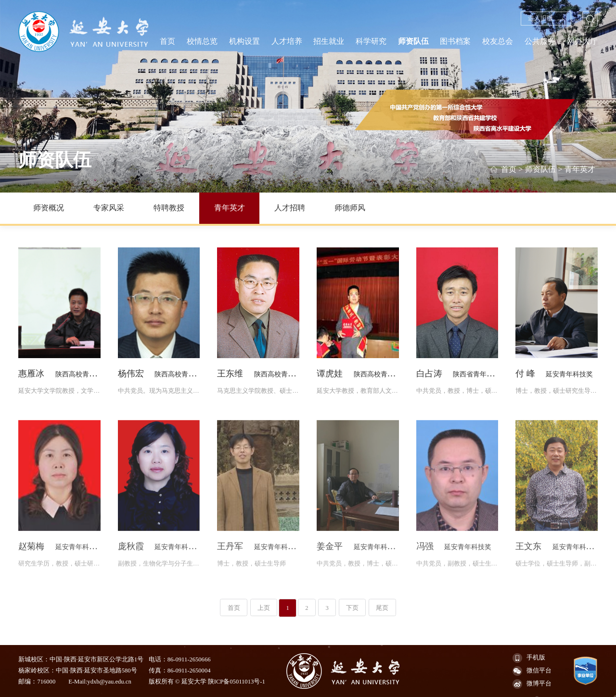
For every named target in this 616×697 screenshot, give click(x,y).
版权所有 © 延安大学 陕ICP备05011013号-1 (207, 682)
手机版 (529, 658)
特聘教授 (169, 208)
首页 (509, 169)
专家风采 (109, 208)
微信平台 (532, 671)
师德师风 (350, 208)
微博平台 (532, 684)
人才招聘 (290, 208)
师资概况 (49, 208)
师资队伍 (540, 169)
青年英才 (580, 169)
